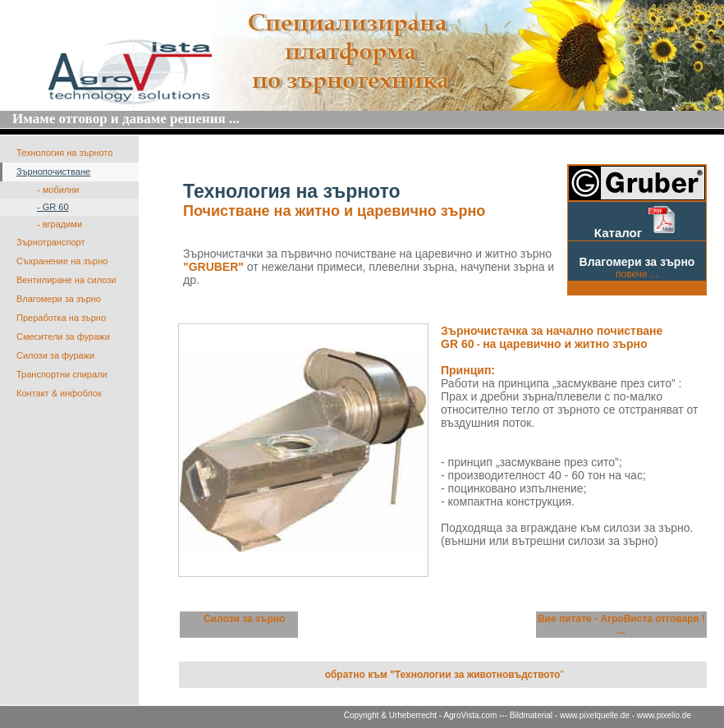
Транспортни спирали (62, 374)
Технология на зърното (64, 153)
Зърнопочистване (53, 172)
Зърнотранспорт (50, 242)
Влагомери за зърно (59, 299)
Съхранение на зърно (62, 261)
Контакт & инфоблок (59, 393)
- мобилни (58, 190)
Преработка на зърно (61, 318)
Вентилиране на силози (66, 280)
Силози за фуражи (55, 355)
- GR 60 (53, 207)
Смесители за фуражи (63, 337)
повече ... (637, 274)
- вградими (60, 224)
